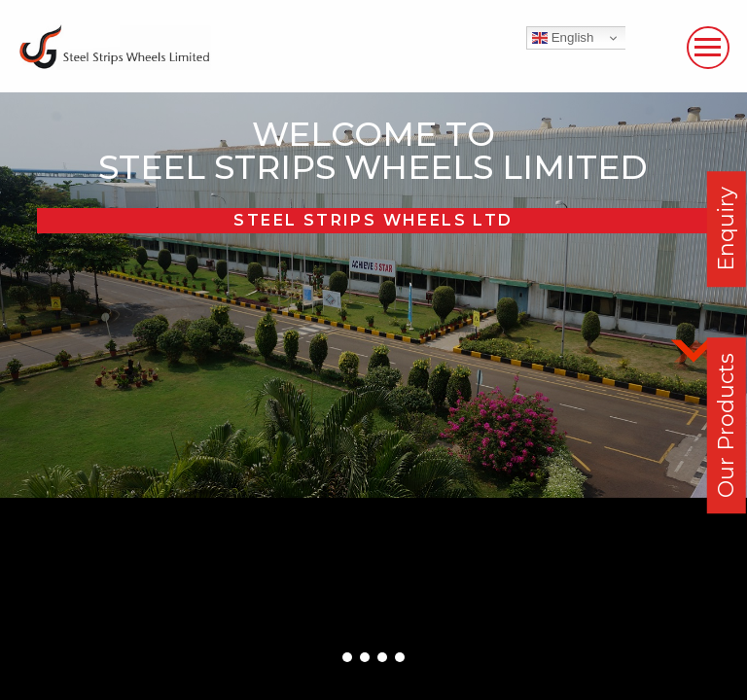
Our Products (726, 425)
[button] (347, 657)
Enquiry (726, 229)
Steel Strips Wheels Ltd (373, 220)
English (563, 38)
